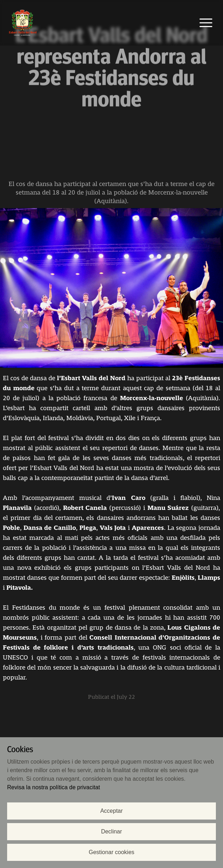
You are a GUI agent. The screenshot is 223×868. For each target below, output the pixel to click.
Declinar (112, 831)
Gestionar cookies (111, 852)
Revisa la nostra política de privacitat (54, 787)
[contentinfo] (111, 528)
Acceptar (111, 811)
